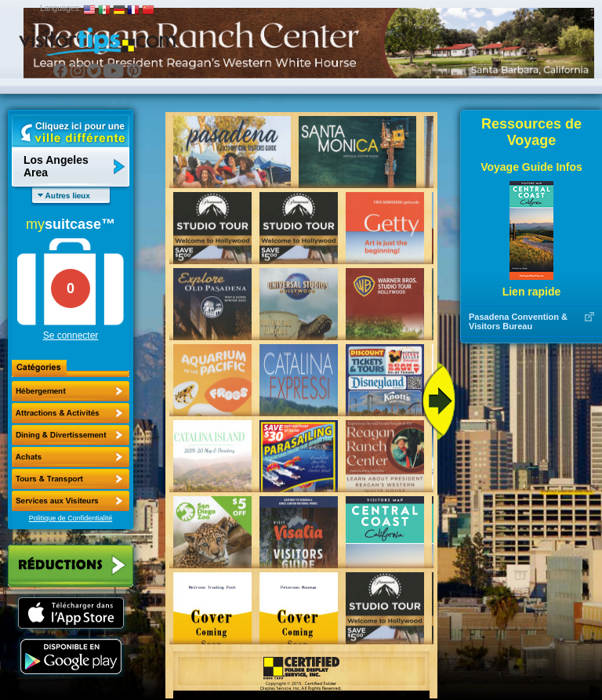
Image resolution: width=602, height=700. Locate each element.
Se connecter (71, 335)
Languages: (60, 8)
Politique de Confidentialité (71, 518)
